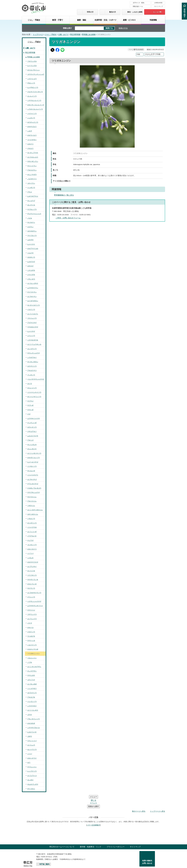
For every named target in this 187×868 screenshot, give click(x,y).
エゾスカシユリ (33, 157)
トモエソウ (31, 519)
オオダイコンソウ (34, 458)
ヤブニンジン (32, 767)
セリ (29, 762)
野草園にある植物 (89, 35)
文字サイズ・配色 (139, 3)
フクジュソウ (32, 318)
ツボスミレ (31, 506)
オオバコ (30, 627)
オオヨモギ (31, 723)
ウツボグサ (31, 636)
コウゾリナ (31, 680)
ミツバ (30, 754)
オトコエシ (31, 789)
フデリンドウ (32, 614)
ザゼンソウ (31, 83)
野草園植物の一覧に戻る (64, 195)
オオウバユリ (32, 135)
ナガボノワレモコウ (34, 488)
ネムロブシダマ (33, 784)
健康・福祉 (82, 20)
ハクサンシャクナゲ (34, 601)
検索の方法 (123, 28)
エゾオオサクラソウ (34, 593)
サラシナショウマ (34, 353)
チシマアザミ (32, 671)
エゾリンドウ (32, 619)
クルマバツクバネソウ (35, 92)
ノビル (30, 218)
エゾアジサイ (32, 567)
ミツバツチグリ (33, 475)
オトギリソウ (32, 523)
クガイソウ (31, 632)
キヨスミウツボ (33, 649)
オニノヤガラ (32, 175)
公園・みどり (63, 35)
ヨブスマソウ (32, 693)
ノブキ (30, 662)
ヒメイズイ (31, 244)
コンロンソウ (32, 545)
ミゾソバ (30, 553)
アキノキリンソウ (34, 719)
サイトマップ (159, 6)
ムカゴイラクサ (33, 436)
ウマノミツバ (32, 741)
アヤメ (30, 192)
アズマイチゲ (32, 323)
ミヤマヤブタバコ (34, 728)
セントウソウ (32, 749)
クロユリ (30, 148)
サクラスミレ (32, 497)
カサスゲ (30, 266)
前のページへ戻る (139, 797)
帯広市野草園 (75, 35)
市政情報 (153, 20)
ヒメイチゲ (31, 331)
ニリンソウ (31, 336)
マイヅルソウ (32, 235)
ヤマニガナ (31, 675)
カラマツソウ (32, 366)
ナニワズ (30, 540)
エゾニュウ (31, 745)
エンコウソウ (32, 349)
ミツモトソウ (32, 466)
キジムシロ (31, 471)
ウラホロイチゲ (33, 327)
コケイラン (31, 183)
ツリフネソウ (32, 575)
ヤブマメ (30, 401)
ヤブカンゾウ (32, 209)
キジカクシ (31, 222)
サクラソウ (31, 588)
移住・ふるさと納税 (135, 12)
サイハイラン (32, 166)
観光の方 (113, 12)
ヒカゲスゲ (31, 262)
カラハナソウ (32, 427)
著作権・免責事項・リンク (91, 832)
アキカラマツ (32, 370)
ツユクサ (30, 253)
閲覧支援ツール (138, 6)
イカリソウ (31, 309)
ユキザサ (30, 240)
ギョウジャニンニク (34, 214)
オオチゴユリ (32, 127)
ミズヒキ (30, 558)
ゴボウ (30, 736)
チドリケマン (32, 292)
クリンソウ (31, 597)
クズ (29, 414)
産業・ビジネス (129, 20)
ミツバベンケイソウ (34, 392)
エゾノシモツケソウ (34, 453)
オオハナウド (32, 758)
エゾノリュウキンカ (34, 344)
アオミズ (30, 440)
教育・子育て (58, 20)
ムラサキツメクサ (34, 418)
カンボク (30, 780)
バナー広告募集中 (93, 811)
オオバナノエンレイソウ (36, 105)
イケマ (30, 623)
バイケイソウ (32, 114)
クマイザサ (31, 275)
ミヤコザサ (31, 270)
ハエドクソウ (32, 645)
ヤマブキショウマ (34, 492)
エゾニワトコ (32, 776)
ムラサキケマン (33, 288)
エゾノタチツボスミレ (35, 510)
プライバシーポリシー (116, 832)
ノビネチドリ (32, 179)
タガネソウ (31, 257)
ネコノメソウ (32, 388)
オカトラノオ (32, 584)
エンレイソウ (32, 96)
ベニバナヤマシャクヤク (36, 379)
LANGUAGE (158, 3)
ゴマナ (30, 715)
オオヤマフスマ (33, 562)
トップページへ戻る (158, 797)
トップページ (38, 35)
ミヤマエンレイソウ (34, 100)
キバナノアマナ (33, 153)
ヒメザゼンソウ (33, 87)
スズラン (30, 227)
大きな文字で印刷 (153, 54)
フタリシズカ (32, 61)
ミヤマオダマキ (33, 340)
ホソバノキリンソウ (34, 397)
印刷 (138, 54)
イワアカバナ (32, 536)
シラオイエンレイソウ (35, 109)
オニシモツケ (32, 449)
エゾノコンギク (33, 710)
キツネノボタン (33, 362)
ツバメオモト (32, 140)
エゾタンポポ (32, 684)
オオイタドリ (32, 549)
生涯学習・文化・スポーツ (105, 20)
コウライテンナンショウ (36, 74)
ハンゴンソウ (32, 701)
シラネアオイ (32, 357)
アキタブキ (31, 697)
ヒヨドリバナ (32, 732)
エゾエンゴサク (33, 283)
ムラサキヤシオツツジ (35, 606)
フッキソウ (31, 375)
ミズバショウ (32, 79)
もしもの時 (157, 12)
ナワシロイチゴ (33, 484)
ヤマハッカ (31, 640)
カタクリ (30, 144)
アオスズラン (32, 170)
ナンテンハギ (32, 423)
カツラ (30, 384)
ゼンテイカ (31, 205)
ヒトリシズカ (32, 66)
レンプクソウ (32, 771)
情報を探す (67, 28)
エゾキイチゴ (32, 479)
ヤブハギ (30, 405)
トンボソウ (31, 188)
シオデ (30, 131)
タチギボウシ (32, 231)
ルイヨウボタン (33, 301)
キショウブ (31, 201)
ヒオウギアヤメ (33, 196)
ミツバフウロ (32, 527)
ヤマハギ (30, 410)
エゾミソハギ (32, 532)
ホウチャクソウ (33, 122)
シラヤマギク (32, 706)
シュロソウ (31, 118)
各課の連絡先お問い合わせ (147, 848)
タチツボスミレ (33, 514)
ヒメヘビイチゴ (33, 462)
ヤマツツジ (31, 610)
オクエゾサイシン (34, 70)
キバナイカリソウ (34, 305)
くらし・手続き (34, 20)
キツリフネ (31, 571)
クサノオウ (31, 279)
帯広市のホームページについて (62, 832)
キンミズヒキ (32, 445)
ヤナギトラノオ (33, 580)
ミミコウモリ (32, 688)
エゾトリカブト (33, 314)
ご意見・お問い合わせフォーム (68, 218)
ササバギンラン (33, 161)
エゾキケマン (32, 296)
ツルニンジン (32, 658)
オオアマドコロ (33, 249)
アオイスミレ (32, 501)
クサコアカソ (32, 431)
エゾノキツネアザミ (34, 667)
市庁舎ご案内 (44, 850)
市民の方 (90, 12)
